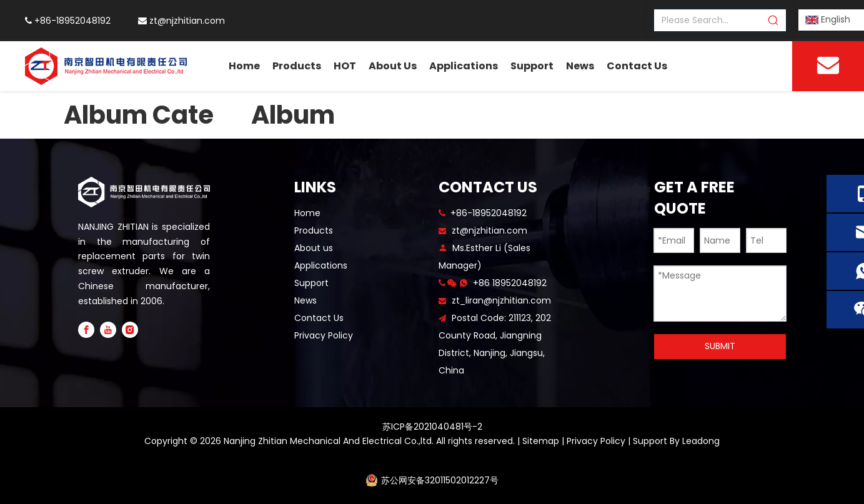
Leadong (701, 441)
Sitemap (541, 441)
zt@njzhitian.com (187, 21)
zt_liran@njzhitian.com (501, 300)
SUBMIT (720, 346)
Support (311, 283)
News (305, 300)
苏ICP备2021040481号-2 (432, 427)
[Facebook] (86, 330)
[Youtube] (108, 330)
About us (314, 248)
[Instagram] (130, 330)
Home (307, 213)
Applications (321, 265)
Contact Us (319, 318)
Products (314, 230)
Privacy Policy (324, 335)
